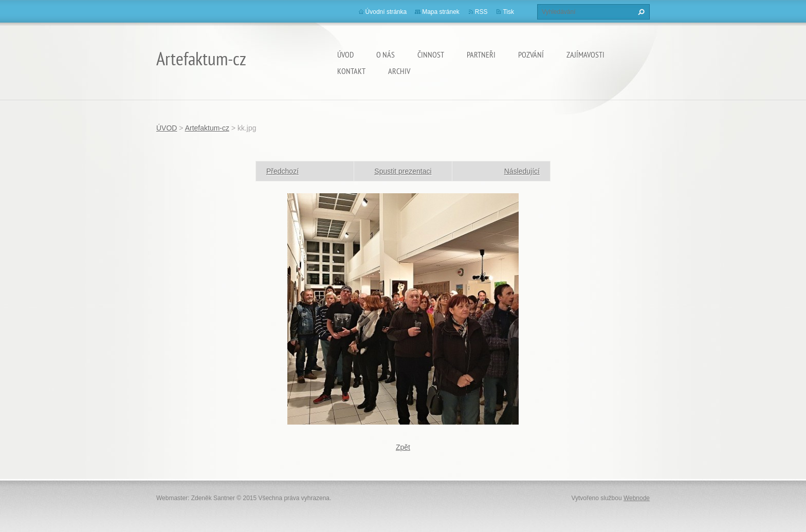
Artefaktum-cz (207, 128)
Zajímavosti (585, 54)
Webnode (637, 498)
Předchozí (282, 171)
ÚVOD (345, 54)
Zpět (403, 447)
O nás (386, 54)
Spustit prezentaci (403, 171)
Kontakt (351, 71)
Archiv (399, 71)
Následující (522, 171)
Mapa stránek (441, 12)
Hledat (640, 12)
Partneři (481, 54)
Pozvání (531, 54)
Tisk (508, 12)
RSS (481, 12)
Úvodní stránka (386, 12)
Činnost (431, 54)
